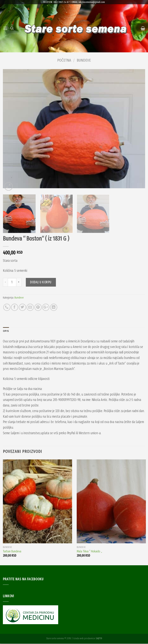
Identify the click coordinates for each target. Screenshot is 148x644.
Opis (6, 331)
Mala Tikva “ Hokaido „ (89, 552)
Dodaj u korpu (41, 282)
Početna (64, 60)
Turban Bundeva (12, 552)
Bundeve (84, 60)
